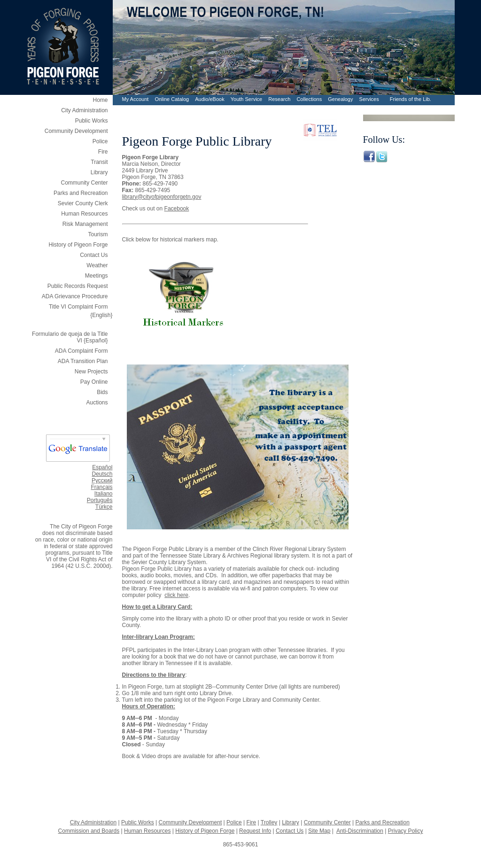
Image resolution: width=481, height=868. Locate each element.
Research (279, 99)
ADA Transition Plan (83, 361)
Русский (102, 480)
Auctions (97, 403)
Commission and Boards (89, 831)
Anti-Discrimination (360, 831)
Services (369, 99)
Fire (103, 152)
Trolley (269, 822)
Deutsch (102, 474)
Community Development (76, 131)
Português (100, 500)
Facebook (177, 209)
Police (100, 141)
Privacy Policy (406, 831)
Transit (99, 162)
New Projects (91, 372)
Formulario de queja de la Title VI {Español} (70, 335)
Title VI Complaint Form (78, 307)
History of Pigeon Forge (78, 245)
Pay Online (94, 382)
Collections (309, 99)
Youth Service (246, 99)
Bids (102, 392)
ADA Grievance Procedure (75, 296)
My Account (136, 99)
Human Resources (84, 214)
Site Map (319, 831)
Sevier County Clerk (83, 203)
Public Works (92, 121)
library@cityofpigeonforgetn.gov (162, 197)
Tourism (98, 234)
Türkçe (104, 507)
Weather (97, 265)
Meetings (97, 276)
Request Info (255, 831)
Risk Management (85, 224)
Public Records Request (78, 286)
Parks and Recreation (81, 193)
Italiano (104, 494)
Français (101, 487)
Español (102, 467)
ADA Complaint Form (81, 351)
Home (100, 100)
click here (176, 595)
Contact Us (94, 255)
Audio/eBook (209, 99)
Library (99, 172)
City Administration (84, 110)
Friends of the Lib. (411, 99)
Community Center (84, 183)
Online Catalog (172, 99)
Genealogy (340, 99)
